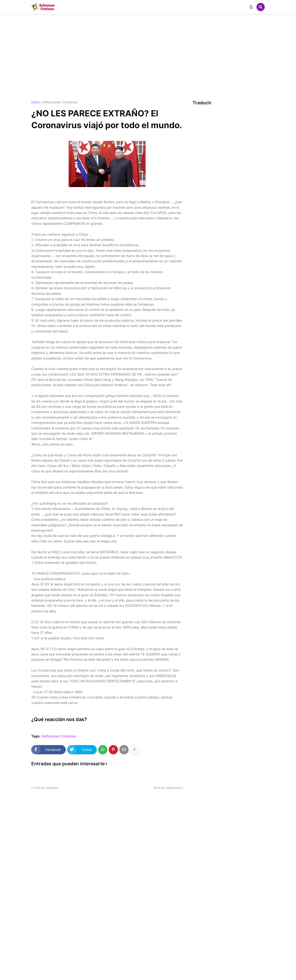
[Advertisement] (148, 57)
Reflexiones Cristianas (60, 102)
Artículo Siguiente (167, 788)
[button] (251, 7)
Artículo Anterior (46, 788)
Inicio (35, 102)
